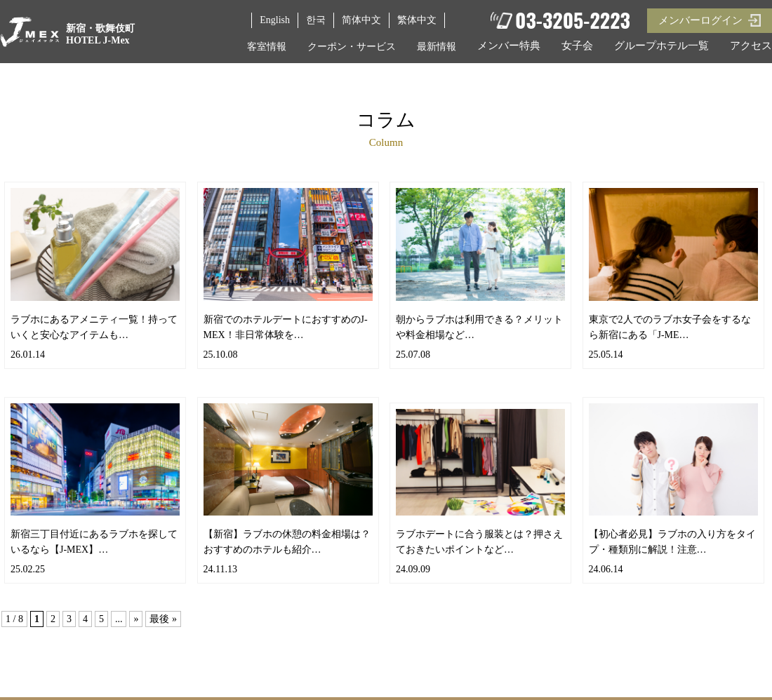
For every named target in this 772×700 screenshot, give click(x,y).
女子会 (577, 46)
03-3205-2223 (573, 21)
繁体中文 (417, 20)
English (275, 20)
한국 (316, 20)
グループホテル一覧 (661, 46)
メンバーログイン (700, 20)
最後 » (163, 619)
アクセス (751, 46)
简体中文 (361, 20)
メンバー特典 (509, 46)
